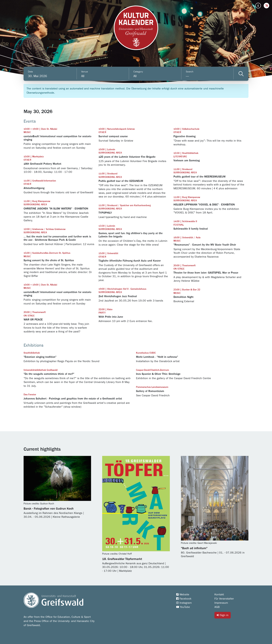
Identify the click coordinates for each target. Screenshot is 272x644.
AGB (217, 607)
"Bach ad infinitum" (194, 548)
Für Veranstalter (224, 599)
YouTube (183, 607)
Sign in (223, 615)
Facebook (184, 599)
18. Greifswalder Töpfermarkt (122, 559)
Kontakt (219, 595)
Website (183, 595)
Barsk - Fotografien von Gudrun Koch (49, 509)
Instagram (184, 603)
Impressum (221, 603)
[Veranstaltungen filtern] (241, 74)
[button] (266, 6)
